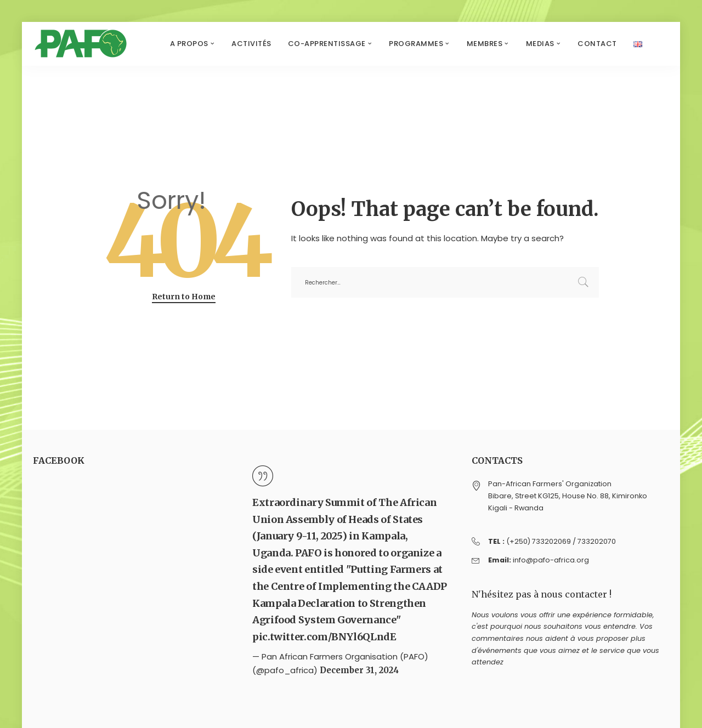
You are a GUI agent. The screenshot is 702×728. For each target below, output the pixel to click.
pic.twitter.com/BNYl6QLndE (324, 637)
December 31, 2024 (359, 670)
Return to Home (184, 297)
